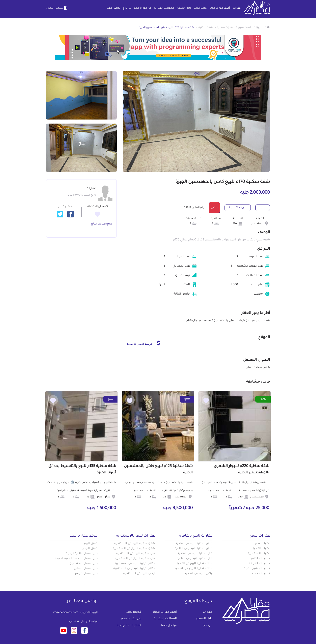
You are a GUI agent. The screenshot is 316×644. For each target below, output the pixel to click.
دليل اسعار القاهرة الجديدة (82, 554)
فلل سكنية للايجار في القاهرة (195, 559)
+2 (81, 145)
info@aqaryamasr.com (65, 613)
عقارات (237, 8)
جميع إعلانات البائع (102, 224)
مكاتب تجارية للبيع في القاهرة (194, 564)
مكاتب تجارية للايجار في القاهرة (194, 569)
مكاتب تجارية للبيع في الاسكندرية (135, 564)
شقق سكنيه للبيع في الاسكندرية (135, 544)
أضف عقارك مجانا (220, 8)
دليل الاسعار (184, 8)
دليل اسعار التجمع (86, 574)
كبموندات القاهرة (260, 559)
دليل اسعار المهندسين (84, 564)
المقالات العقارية (164, 8)
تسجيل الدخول (57, 8)
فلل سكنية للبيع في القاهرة (195, 554)
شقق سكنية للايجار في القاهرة (194, 549)
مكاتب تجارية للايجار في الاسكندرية (134, 569)
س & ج (127, 8)
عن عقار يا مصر (143, 8)
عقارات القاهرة (261, 549)
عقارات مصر (262, 544)
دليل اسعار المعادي (86, 569)
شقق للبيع (91, 544)
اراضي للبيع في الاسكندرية (139, 574)
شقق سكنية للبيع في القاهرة (194, 544)
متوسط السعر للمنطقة (143, 343)
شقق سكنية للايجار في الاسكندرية (134, 549)
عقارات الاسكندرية (259, 554)
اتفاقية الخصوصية (129, 626)
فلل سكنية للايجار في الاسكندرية (135, 559)
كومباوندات (200, 8)
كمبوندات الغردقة (259, 564)
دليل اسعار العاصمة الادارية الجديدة (76, 559)
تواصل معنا (113, 8)
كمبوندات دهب (261, 574)
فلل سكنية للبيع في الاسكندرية (136, 554)
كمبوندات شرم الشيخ (257, 569)
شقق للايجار (90, 549)
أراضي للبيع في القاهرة (199, 574)
